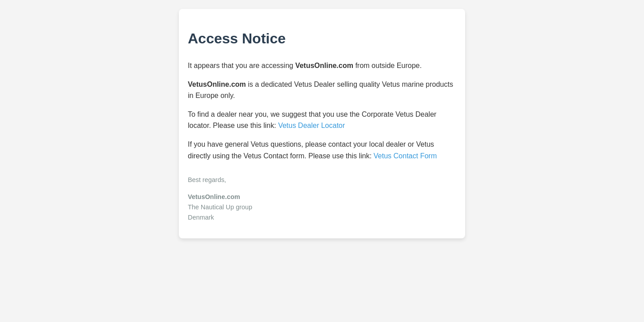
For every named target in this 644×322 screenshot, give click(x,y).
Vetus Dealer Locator (311, 125)
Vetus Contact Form (405, 156)
